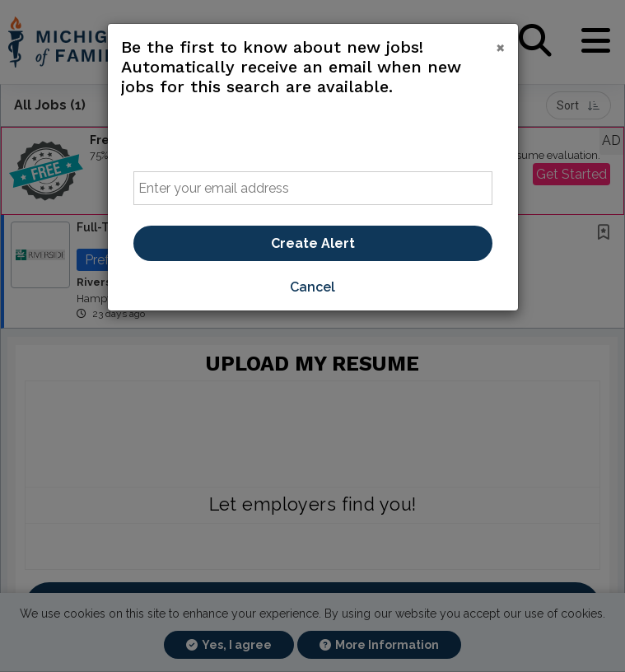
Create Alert (313, 243)
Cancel (312, 287)
